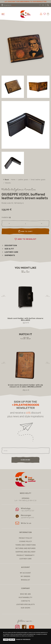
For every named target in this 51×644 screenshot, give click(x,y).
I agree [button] (6, 640)
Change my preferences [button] (23, 640)
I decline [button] (12, 640)
